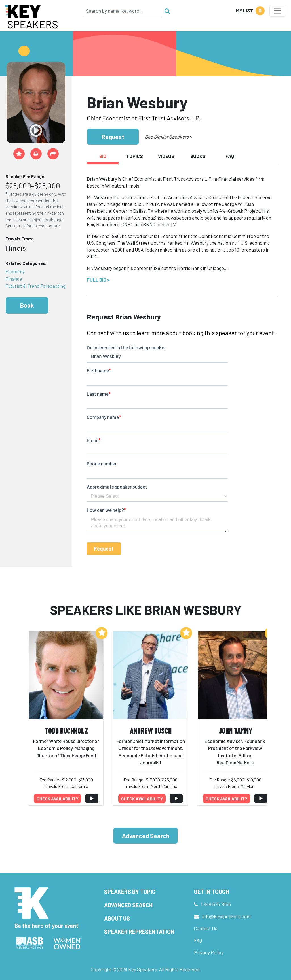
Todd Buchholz (66, 731)
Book (27, 305)
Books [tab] (198, 156)
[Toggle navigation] (278, 11)
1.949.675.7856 (216, 904)
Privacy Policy (209, 952)
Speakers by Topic (130, 892)
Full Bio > (98, 280)
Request (113, 137)
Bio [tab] (103, 156)
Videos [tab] (166, 156)
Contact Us (206, 928)
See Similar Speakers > (168, 137)
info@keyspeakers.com (226, 916)
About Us (117, 918)
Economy (15, 271)
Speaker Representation (139, 932)
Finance (14, 279)
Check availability (58, 799)
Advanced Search (146, 836)
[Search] (122, 11)
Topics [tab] (135, 156)
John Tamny (235, 731)
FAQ (198, 940)
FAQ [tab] (230, 156)
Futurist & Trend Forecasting (35, 286)
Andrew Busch (151, 731)
